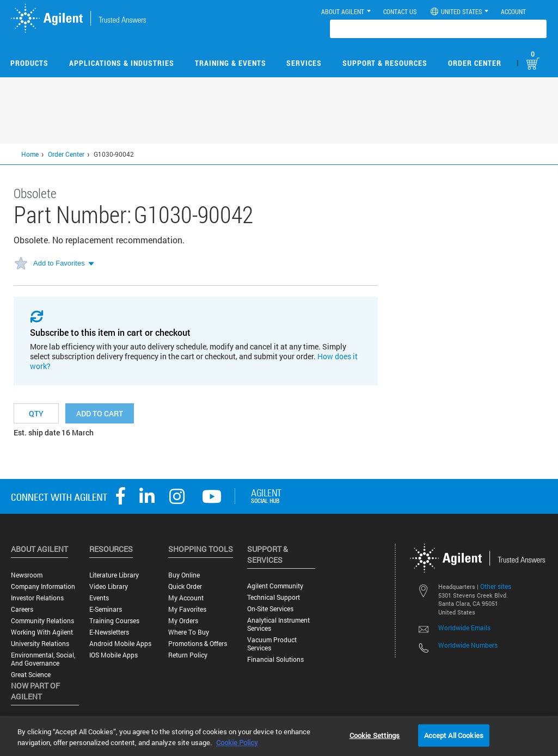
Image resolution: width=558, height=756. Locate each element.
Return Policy (188, 655)
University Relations (40, 644)
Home (30, 154)
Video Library (109, 586)
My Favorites (187, 609)
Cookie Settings (375, 735)
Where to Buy (189, 632)
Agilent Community (275, 586)
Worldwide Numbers (468, 645)
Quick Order (185, 586)
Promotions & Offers (198, 644)
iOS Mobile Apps (114, 655)
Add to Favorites (59, 263)
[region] (279, 736)
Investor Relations (37, 598)
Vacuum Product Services (272, 644)
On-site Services (270, 609)
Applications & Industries (122, 63)
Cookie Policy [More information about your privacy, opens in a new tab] (237, 742)
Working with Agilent (42, 632)
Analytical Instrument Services (278, 624)
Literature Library (114, 575)
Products (29, 63)
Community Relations (42, 621)
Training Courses (114, 621)
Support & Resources (385, 63)
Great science (31, 675)
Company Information (43, 586)
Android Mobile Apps (120, 644)
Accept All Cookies (454, 735)
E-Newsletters (109, 632)
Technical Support (274, 597)
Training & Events (231, 63)
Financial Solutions (275, 659)
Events (99, 598)
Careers (22, 609)
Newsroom (27, 575)
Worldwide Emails (464, 628)
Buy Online (184, 575)
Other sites (496, 586)
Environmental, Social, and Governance (43, 659)
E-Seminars (106, 609)
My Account (186, 598)
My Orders (183, 621)
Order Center (475, 63)
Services (304, 63)
